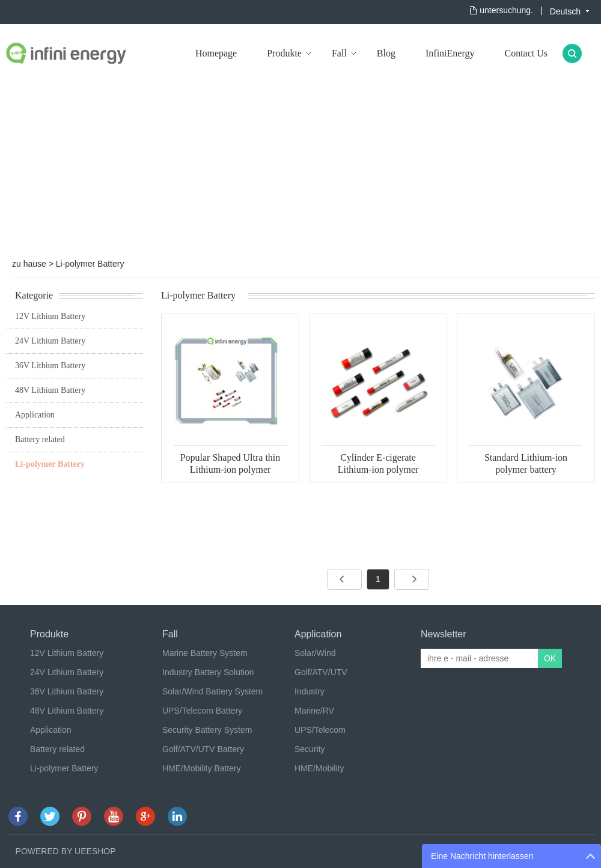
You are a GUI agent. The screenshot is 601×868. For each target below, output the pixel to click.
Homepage (216, 53)
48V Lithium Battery (50, 390)
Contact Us (526, 53)
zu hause (29, 264)
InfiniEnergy (450, 53)
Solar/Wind (315, 653)
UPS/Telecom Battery (202, 711)
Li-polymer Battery (90, 264)
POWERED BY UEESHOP (66, 851)
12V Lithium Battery (50, 316)
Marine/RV (314, 711)
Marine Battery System (205, 653)
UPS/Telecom (320, 730)
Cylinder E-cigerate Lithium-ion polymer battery (378, 469)
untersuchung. (506, 10)
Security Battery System (207, 730)
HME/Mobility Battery (202, 768)
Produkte (284, 53)
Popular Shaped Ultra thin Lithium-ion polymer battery (230, 469)
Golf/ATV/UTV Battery (203, 749)
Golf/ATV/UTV (321, 672)
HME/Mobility (319, 768)
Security (310, 749)
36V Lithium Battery (50, 366)
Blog (386, 53)
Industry (310, 691)
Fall (339, 53)
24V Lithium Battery (50, 341)
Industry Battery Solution (208, 672)
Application (35, 415)
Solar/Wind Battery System (212, 691)
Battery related (40, 439)
